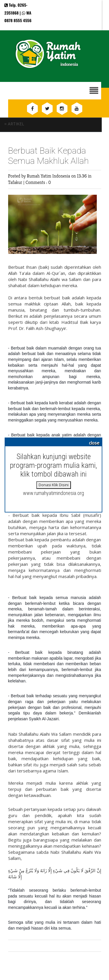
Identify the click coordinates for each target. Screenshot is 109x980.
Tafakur (16, 182)
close (94, 443)
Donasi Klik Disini (54, 485)
